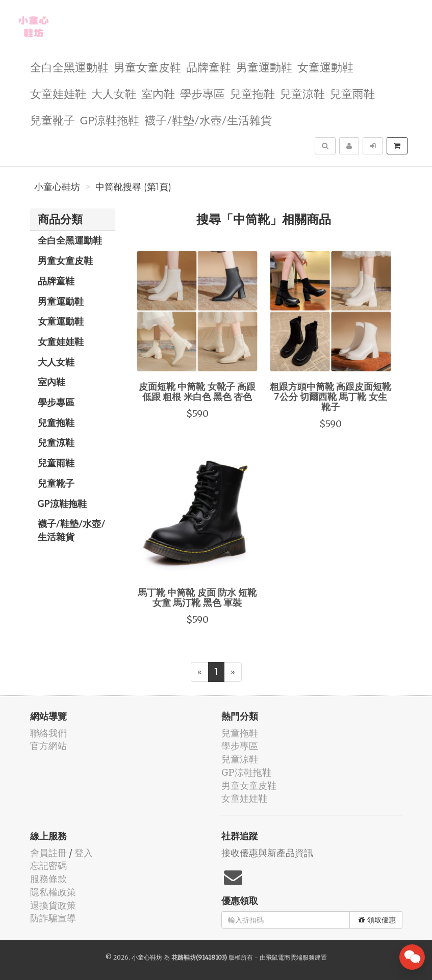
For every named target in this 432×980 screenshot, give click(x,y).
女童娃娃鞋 (58, 93)
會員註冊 (48, 853)
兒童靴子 (53, 120)
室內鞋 (158, 93)
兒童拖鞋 (252, 93)
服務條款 (48, 879)
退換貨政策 (53, 905)
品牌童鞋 (209, 67)
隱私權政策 (53, 892)
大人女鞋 (114, 93)
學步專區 (202, 93)
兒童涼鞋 (302, 93)
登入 (84, 853)
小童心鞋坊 (57, 187)
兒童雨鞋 (352, 93)
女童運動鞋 (325, 67)
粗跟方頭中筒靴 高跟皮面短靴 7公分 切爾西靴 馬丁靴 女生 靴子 (331, 396)
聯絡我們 (48, 733)
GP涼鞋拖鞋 (110, 120)
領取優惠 (377, 920)
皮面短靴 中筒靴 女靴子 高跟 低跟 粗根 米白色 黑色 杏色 (197, 391)
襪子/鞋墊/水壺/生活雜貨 (208, 120)
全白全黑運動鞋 (69, 67)
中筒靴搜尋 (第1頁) (133, 187)
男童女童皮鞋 (147, 67)
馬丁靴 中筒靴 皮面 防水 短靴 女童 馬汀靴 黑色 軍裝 (197, 597)
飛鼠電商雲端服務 (290, 957)
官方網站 (48, 746)
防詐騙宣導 (53, 918)
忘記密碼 (48, 866)
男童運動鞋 (264, 67)
